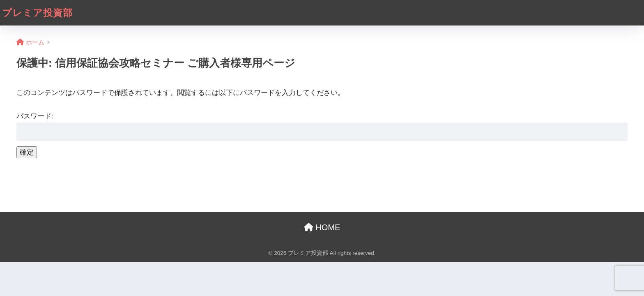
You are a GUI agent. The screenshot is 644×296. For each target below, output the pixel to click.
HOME (322, 227)
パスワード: (322, 127)
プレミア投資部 (37, 13)
